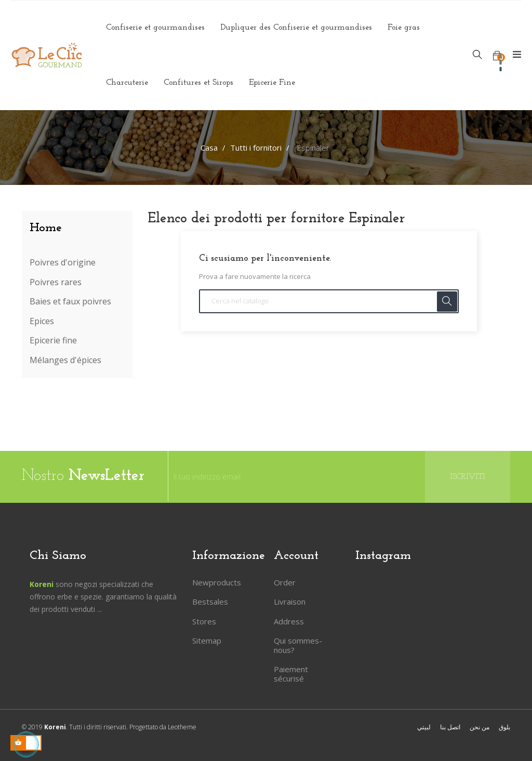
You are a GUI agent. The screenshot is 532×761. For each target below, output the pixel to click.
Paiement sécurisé (291, 674)
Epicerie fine (53, 341)
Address (289, 621)
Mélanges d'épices (65, 361)
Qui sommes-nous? (298, 645)
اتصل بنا (450, 727)
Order (285, 582)
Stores (204, 621)
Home (46, 228)
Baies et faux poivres (70, 302)
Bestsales (210, 602)
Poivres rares (56, 283)
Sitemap (207, 640)
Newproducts (217, 582)
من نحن (480, 727)
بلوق (504, 727)
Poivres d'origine (63, 263)
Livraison (290, 602)
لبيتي (424, 727)
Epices (42, 322)
